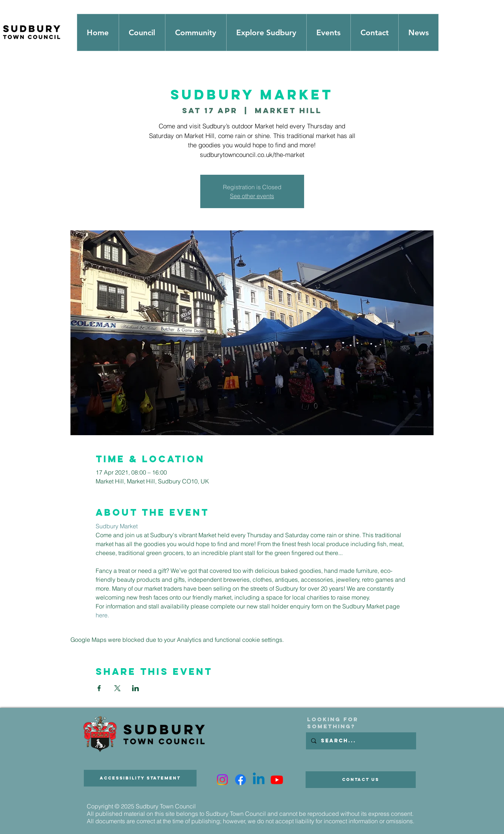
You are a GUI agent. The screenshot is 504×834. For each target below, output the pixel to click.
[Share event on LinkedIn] (136, 688)
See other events (252, 196)
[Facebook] (241, 780)
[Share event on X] (117, 688)
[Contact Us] (361, 780)
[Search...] (361, 741)
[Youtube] (277, 780)
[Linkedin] (259, 780)
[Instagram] (222, 780)
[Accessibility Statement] (140, 778)
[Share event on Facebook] (99, 688)
